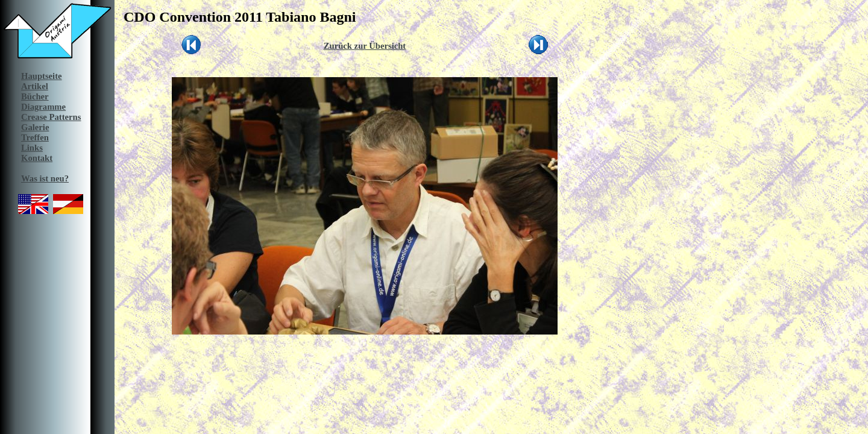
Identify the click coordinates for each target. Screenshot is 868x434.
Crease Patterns (51, 117)
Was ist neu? (45, 178)
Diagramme (43, 107)
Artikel (35, 86)
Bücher (35, 96)
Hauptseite (42, 76)
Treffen (35, 137)
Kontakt (37, 158)
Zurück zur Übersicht (365, 46)
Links (32, 148)
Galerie (35, 127)
